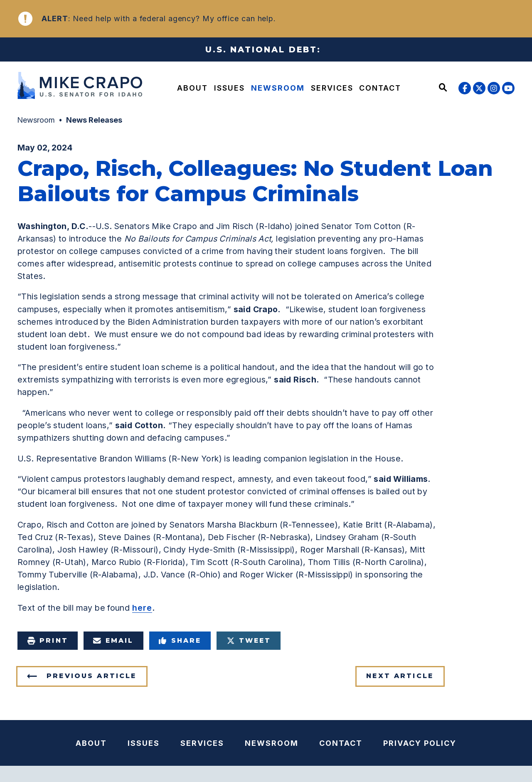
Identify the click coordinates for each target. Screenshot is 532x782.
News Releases (94, 120)
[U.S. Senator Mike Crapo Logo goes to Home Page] (77, 87)
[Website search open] (443, 88)
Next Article (400, 676)
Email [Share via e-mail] (113, 641)
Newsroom (278, 88)
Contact (380, 88)
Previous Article (91, 676)
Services (332, 88)
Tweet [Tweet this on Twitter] (249, 641)
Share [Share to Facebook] (180, 641)
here (142, 608)
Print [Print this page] (48, 641)
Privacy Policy (420, 743)
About (192, 88)
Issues (229, 88)
